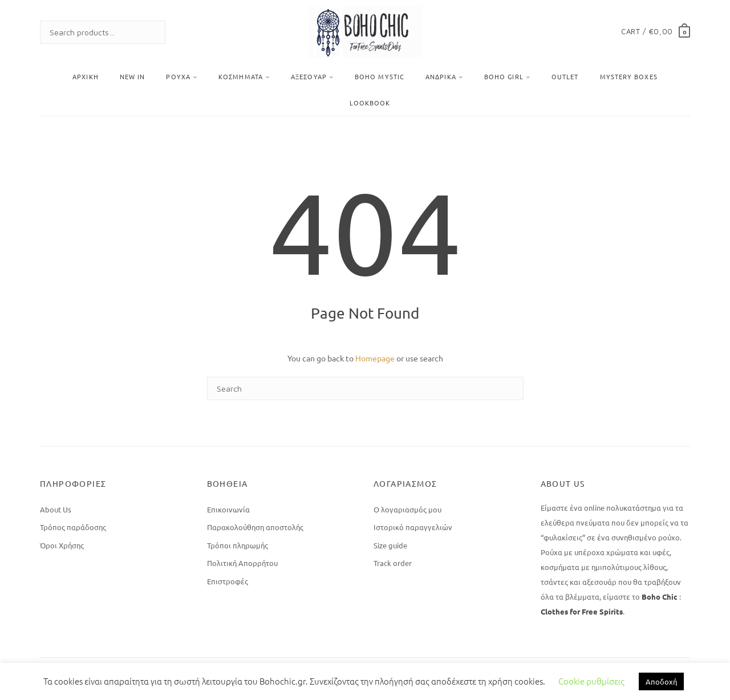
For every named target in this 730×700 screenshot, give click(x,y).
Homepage (375, 358)
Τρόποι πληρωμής (238, 545)
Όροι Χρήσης (62, 545)
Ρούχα (178, 76)
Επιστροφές (228, 581)
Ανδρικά (441, 76)
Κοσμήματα (241, 76)
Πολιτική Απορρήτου (242, 563)
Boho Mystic (380, 76)
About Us (56, 509)
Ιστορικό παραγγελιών (413, 527)
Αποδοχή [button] (661, 681)
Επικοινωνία (228, 509)
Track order (393, 563)
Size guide (390, 545)
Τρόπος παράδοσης (73, 527)
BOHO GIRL (504, 76)
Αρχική (86, 76)
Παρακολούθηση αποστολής (255, 527)
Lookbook (370, 103)
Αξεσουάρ (309, 76)
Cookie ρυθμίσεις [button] (591, 681)
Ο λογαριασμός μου (407, 509)
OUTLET (565, 76)
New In (133, 76)
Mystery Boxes (629, 76)
